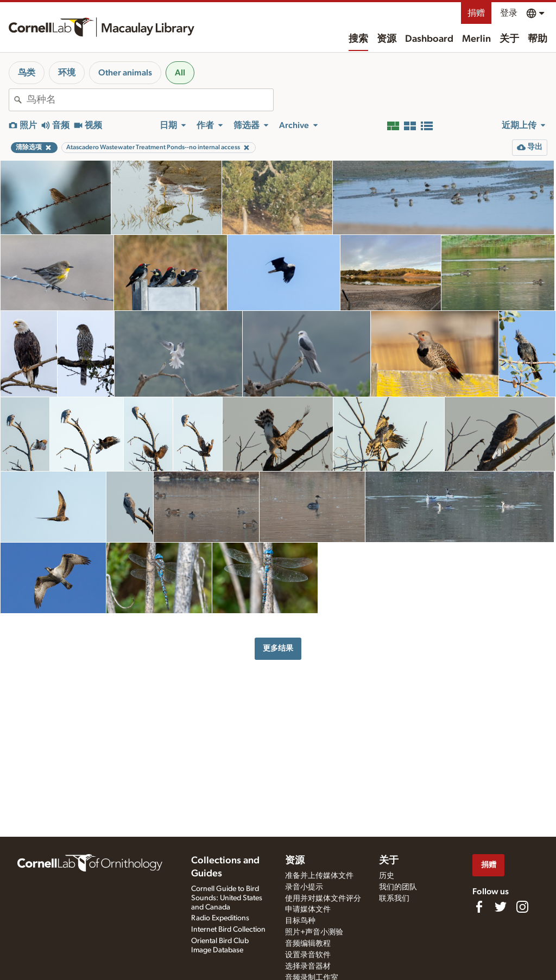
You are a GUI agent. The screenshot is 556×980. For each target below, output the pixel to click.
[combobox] (150, 100)
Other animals (125, 73)
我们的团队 (398, 887)
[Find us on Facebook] (479, 907)
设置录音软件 (308, 955)
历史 (387, 876)
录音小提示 (304, 887)
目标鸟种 (300, 921)
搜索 (358, 39)
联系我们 (394, 899)
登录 (509, 13)
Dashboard (429, 39)
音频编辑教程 (308, 944)
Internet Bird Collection (228, 930)
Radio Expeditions (220, 918)
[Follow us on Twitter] (501, 907)
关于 (509, 39)
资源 (387, 39)
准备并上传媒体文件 (319, 876)
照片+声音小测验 (314, 932)
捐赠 (476, 13)
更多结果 (278, 648)
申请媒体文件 (308, 909)
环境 (67, 73)
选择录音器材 (308, 966)
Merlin (476, 39)
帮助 (538, 39)
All (180, 73)
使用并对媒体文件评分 (323, 899)
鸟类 (27, 73)
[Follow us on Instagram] (522, 907)
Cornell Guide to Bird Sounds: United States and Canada (227, 898)
